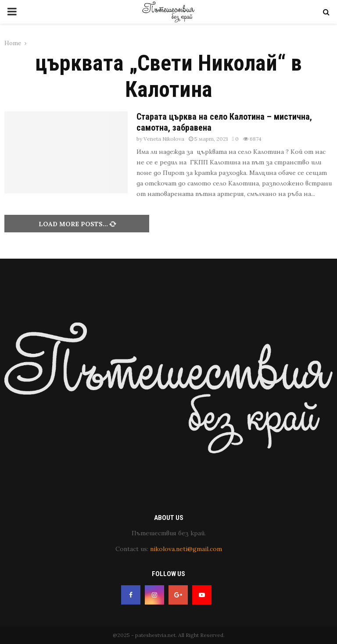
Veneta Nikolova (164, 139)
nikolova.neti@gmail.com (186, 549)
